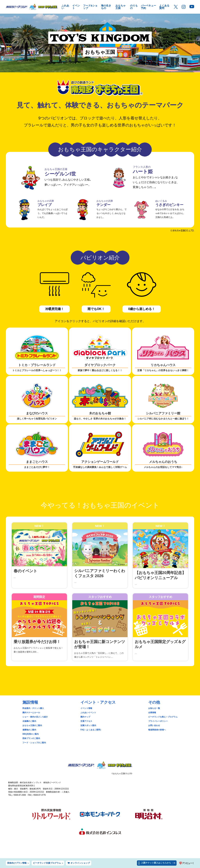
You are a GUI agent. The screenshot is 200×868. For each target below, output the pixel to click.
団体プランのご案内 (31, 738)
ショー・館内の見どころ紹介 (35, 717)
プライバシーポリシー (158, 721)
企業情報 (152, 713)
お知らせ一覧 (154, 708)
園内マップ (85, 717)
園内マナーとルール (31, 713)
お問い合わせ (154, 725)
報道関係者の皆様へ (157, 730)
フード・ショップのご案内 (34, 743)
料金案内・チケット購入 (33, 708)
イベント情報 (86, 708)
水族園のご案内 (29, 721)
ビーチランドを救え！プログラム (163, 717)
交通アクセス (86, 721)
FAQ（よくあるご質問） (91, 730)
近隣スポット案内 (88, 725)
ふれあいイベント (88, 713)
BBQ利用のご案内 (30, 734)
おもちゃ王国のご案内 (32, 725)
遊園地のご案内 (29, 730)
